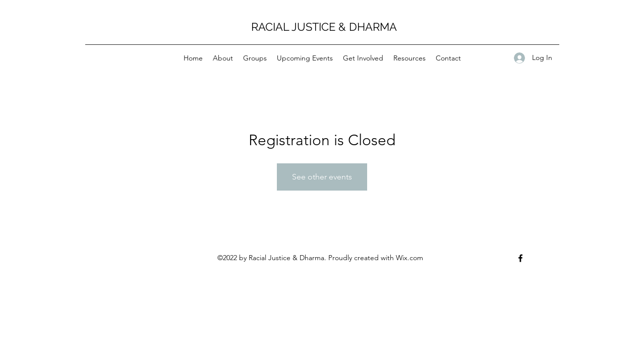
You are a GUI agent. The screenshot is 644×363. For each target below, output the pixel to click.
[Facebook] (520, 258)
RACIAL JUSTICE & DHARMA (324, 27)
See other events (322, 177)
